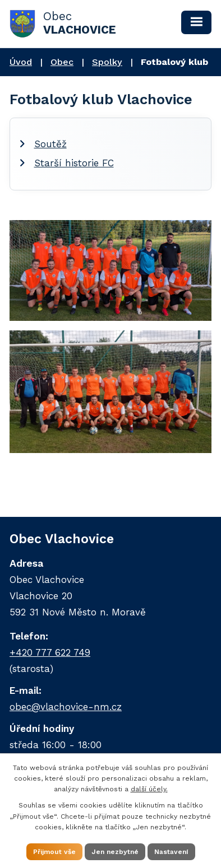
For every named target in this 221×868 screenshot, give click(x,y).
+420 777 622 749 (50, 652)
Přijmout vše (54, 852)
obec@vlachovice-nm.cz (66, 707)
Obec (62, 62)
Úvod (21, 62)
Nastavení (171, 852)
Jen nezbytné (115, 852)
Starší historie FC (74, 163)
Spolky (107, 62)
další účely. (149, 789)
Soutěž (50, 144)
